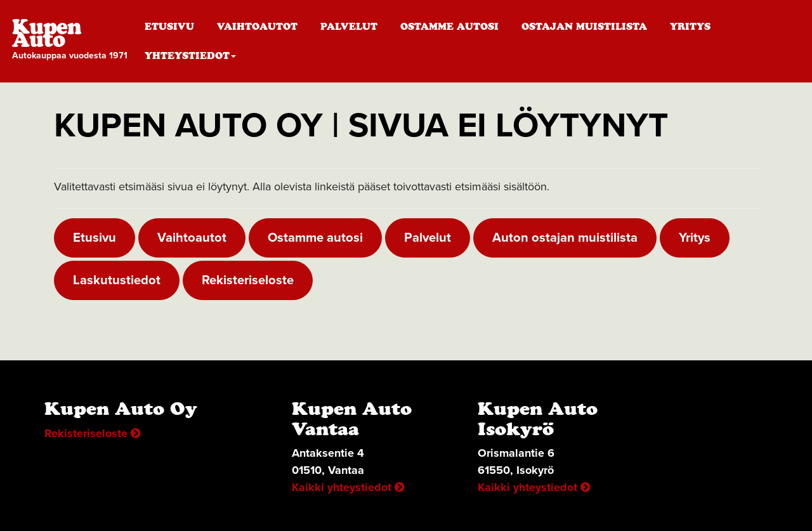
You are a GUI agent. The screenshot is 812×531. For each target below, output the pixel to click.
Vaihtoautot (257, 26)
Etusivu (169, 26)
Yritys (690, 26)
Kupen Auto (73, 41)
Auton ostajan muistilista (565, 238)
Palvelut (349, 26)
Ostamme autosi (449, 26)
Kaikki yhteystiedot (348, 487)
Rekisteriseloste (248, 280)
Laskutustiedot (117, 280)
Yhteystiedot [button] (190, 56)
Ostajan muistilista (584, 26)
